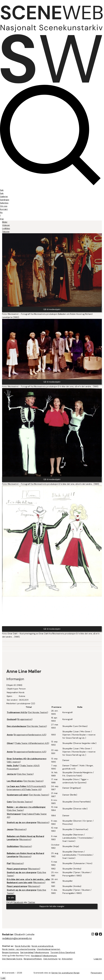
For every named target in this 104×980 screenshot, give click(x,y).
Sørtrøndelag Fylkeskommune (35, 952)
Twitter (32, 904)
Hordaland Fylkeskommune (44, 956)
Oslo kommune (50, 959)
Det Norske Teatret (38, 714)
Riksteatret (43, 824)
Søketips (4, 203)
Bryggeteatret (25, 721)
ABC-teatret (14, 763)
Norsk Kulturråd (23, 946)
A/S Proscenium (35, 788)
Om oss (4, 206)
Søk (2, 193)
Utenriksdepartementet (49, 949)
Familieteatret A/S (37, 736)
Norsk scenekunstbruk (42, 946)
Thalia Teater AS (23, 745)
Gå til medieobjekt (52, 310)
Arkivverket (67, 959)
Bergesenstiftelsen (33, 959)
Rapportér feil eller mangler (52, 908)
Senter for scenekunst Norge (65, 973)
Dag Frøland (28, 815)
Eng (2, 219)
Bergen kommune (10, 952)
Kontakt (4, 209)
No (1, 212)
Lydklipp (6, 228)
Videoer (6, 225)
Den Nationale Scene (12, 959)
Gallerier (4, 197)
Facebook (18, 904)
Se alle (11, 899)
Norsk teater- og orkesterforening (19, 949)
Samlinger (5, 200)
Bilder (5, 222)
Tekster (6, 232)
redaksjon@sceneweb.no (17, 938)
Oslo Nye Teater (25, 775)
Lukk (3, 978)
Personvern (96, 973)
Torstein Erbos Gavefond (63, 952)
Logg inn (98, 959)
